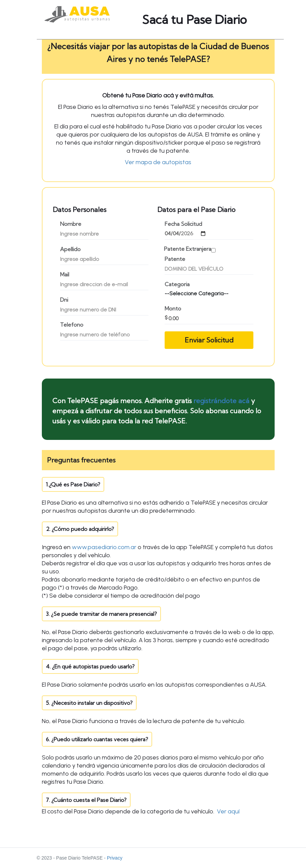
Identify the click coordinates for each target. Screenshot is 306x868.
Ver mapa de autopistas (158, 162)
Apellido (70, 249)
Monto (173, 309)
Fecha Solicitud (183, 224)
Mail (65, 275)
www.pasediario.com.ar (104, 547)
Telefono (72, 325)
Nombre (71, 224)
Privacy (115, 858)
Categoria (177, 284)
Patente (175, 259)
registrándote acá (221, 401)
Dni (64, 300)
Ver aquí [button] (228, 811)
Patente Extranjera (188, 249)
